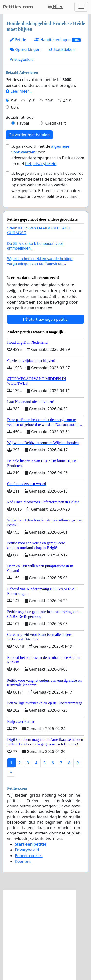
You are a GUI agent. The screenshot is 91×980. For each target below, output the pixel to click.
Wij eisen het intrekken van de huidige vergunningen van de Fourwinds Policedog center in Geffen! (40, 263)
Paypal (23, 123)
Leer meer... (19, 91)
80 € (15, 107)
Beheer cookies (29, 856)
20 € (49, 101)
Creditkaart (55, 123)
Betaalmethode (20, 117)
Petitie (18, 40)
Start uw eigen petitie (45, 319)
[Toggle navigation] (81, 7)
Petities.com (18, 7)
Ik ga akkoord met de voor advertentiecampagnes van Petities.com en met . (48, 155)
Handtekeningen (58, 40)
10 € (31, 101)
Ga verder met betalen (29, 135)
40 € (67, 101)
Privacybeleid (22, 59)
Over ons (23, 862)
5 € (14, 101)
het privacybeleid (41, 164)
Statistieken (62, 49)
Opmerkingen (25, 49)
